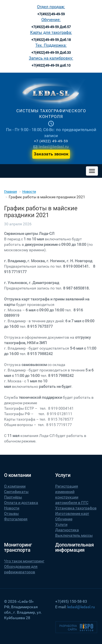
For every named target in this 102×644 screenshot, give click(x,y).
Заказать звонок (51, 154)
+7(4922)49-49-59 (51, 14)
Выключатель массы (74, 535)
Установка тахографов (76, 508)
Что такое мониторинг (24, 561)
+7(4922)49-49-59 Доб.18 (51, 40)
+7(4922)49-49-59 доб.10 (51, 65)
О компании (15, 486)
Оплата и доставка (21, 503)
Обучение (64, 519)
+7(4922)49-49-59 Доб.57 (51, 27)
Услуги (61, 524)
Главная (10, 192)
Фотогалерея (16, 519)
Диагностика (67, 530)
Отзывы (11, 513)
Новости (29, 192)
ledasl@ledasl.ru (51, 147)
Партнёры (13, 497)
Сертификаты (16, 492)
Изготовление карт (72, 513)
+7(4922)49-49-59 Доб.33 (51, 53)
